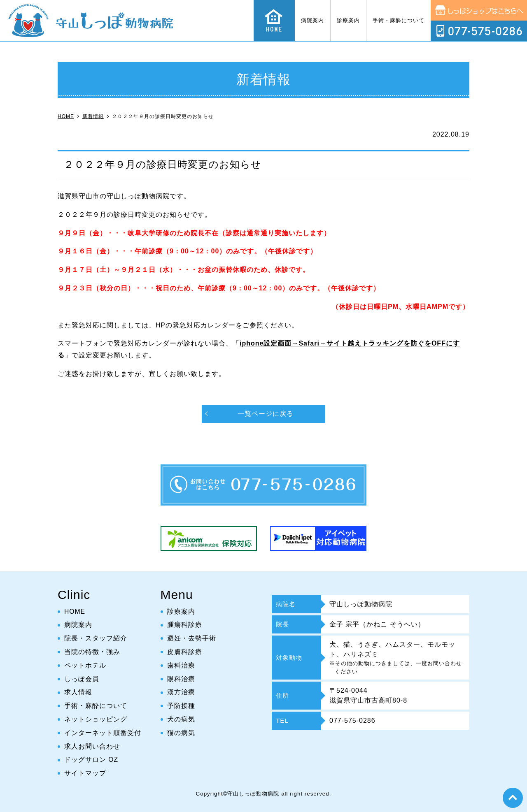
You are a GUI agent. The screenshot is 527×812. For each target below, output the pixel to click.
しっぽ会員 (82, 679)
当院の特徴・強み (92, 652)
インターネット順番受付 (103, 733)
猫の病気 (181, 733)
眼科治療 (181, 679)
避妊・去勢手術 (192, 638)
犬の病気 (181, 719)
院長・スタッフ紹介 (96, 638)
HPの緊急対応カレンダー (196, 325)
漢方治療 (181, 692)
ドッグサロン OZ (91, 760)
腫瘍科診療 (185, 625)
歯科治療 (181, 665)
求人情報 (78, 692)
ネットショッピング (96, 719)
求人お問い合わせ (92, 746)
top (513, 798)
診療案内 (348, 20)
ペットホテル (85, 665)
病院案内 (312, 20)
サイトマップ (85, 773)
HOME (75, 611)
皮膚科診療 (185, 652)
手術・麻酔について (399, 20)
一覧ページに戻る (266, 414)
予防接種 (181, 706)
